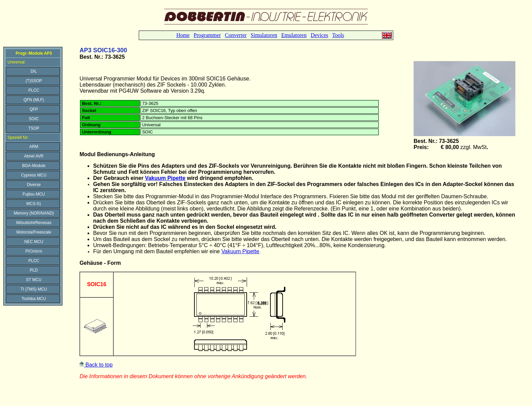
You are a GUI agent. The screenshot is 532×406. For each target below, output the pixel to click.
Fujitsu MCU (34, 194)
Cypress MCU (34, 175)
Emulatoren (294, 35)
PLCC (34, 90)
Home (183, 35)
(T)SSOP (34, 81)
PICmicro (34, 251)
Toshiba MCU (34, 299)
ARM (34, 147)
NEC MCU (34, 242)
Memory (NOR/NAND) (34, 213)
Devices (320, 35)
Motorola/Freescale (34, 232)
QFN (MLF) (34, 100)
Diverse (34, 185)
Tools (338, 35)
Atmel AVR (34, 156)
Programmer (207, 35)
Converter (236, 35)
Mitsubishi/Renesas (34, 223)
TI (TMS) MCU (34, 289)
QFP (34, 109)
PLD (34, 270)
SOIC (34, 119)
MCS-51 (34, 204)
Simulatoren (264, 35)
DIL (34, 71)
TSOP (34, 128)
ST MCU (34, 280)
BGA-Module (34, 166)
